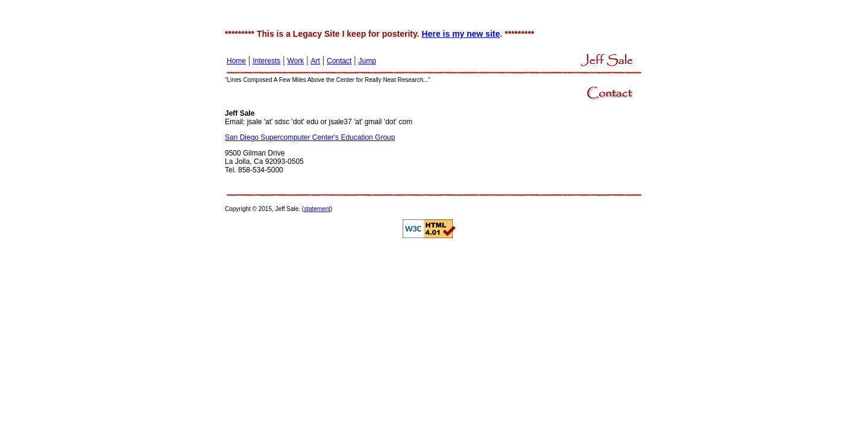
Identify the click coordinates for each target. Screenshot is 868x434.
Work (295, 61)
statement (317, 209)
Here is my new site (461, 34)
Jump (367, 61)
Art (315, 61)
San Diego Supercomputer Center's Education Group (310, 137)
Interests (266, 61)
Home (236, 61)
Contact (339, 61)
